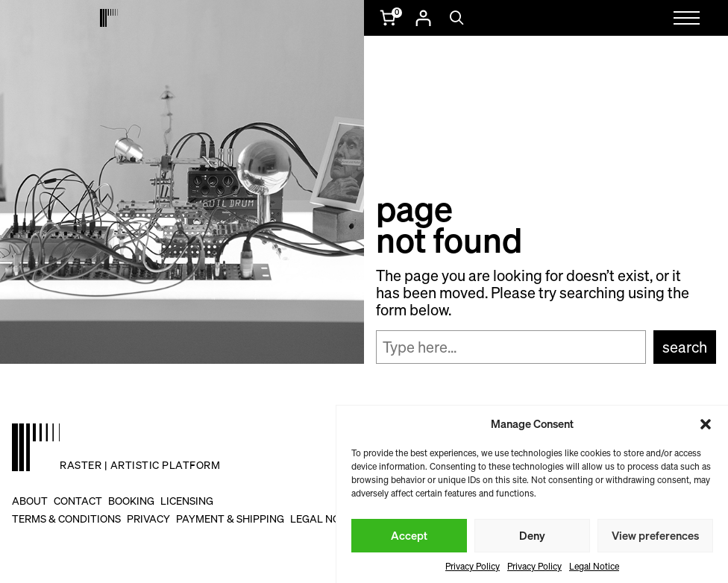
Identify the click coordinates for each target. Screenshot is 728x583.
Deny (532, 535)
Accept (409, 535)
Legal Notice (594, 566)
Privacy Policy (473, 566)
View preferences (655, 535)
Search (685, 347)
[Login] (423, 18)
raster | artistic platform (140, 465)
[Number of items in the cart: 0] (389, 18)
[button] (706, 424)
